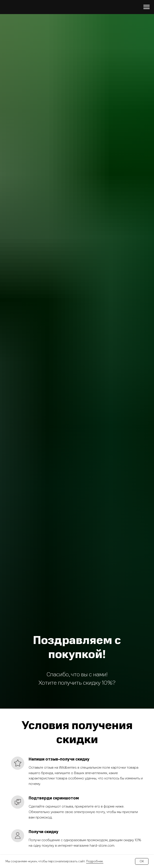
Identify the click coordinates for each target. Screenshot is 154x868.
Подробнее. (95, 861)
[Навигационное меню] (147, 7)
